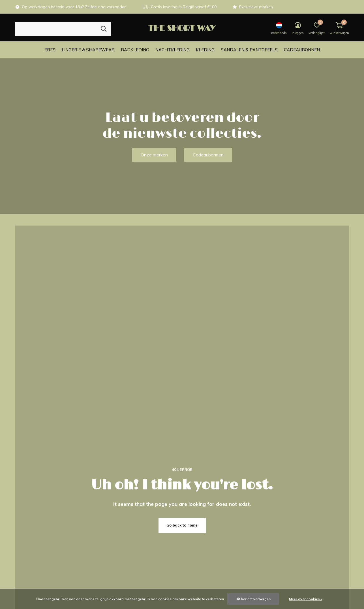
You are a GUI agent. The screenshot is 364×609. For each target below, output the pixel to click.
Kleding (205, 50)
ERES (50, 50)
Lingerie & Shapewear (88, 50)
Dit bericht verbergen (253, 599)
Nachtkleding (173, 50)
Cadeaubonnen (302, 50)
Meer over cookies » (306, 599)
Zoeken (103, 29)
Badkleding (135, 50)
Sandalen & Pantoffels (249, 50)
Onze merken (154, 155)
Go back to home (182, 525)
